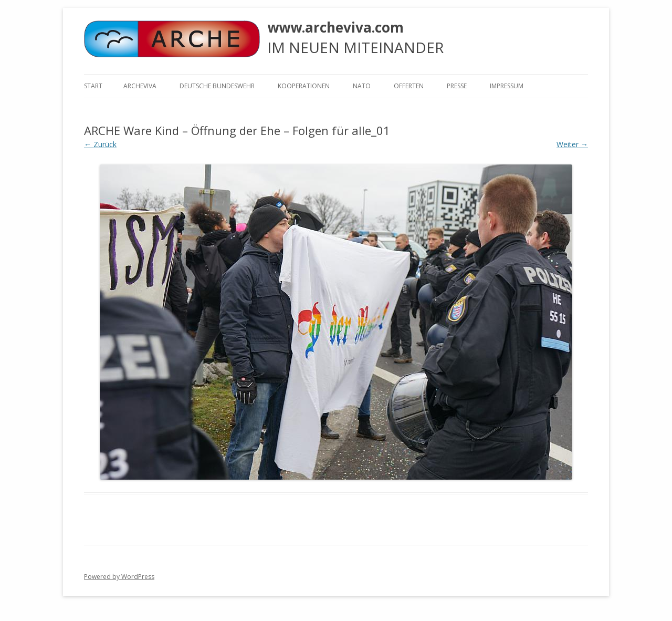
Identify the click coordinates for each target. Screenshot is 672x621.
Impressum (507, 86)
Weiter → (572, 144)
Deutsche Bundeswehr (217, 86)
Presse (457, 86)
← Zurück (100, 144)
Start (93, 86)
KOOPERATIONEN (304, 86)
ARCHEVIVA (140, 86)
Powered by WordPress (119, 577)
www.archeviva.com (335, 27)
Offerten (409, 86)
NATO (362, 86)
